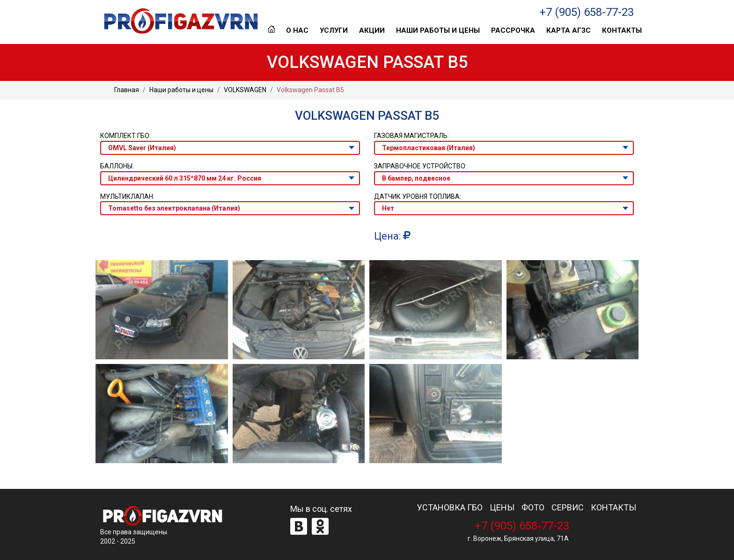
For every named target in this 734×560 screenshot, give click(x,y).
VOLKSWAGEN (245, 90)
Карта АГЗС (569, 30)
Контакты (622, 30)
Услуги (334, 30)
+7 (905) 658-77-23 (587, 12)
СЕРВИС (568, 508)
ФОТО (533, 508)
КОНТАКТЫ (613, 508)
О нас (297, 30)
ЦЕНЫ (502, 508)
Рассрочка (513, 30)
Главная (271, 30)
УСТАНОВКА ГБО (450, 508)
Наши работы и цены (438, 30)
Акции (372, 30)
